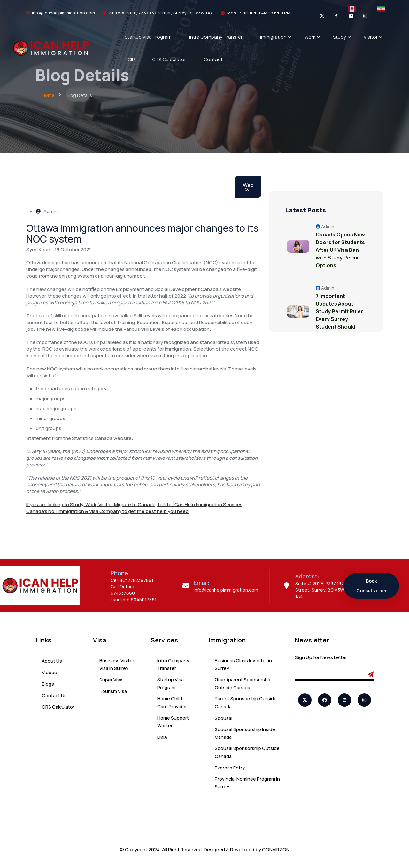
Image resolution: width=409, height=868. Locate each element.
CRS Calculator (59, 707)
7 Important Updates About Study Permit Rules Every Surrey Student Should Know (336, 323)
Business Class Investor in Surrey (243, 665)
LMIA (162, 740)
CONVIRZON (276, 854)
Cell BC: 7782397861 (132, 580)
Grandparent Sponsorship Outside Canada (244, 685)
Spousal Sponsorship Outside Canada (239, 756)
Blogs (48, 684)
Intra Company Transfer (174, 665)
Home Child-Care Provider (172, 705)
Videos (49, 672)
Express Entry (230, 772)
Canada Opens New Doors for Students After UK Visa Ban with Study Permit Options (340, 254)
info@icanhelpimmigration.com (63, 13)
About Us (52, 661)
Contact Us (55, 695)
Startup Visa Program (171, 685)
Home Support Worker (174, 725)
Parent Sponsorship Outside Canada (247, 705)
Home (48, 95)
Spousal (224, 720)
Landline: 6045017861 (134, 599)
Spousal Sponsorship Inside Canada (246, 736)
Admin (47, 211)
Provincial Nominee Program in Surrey (246, 787)
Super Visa (111, 681)
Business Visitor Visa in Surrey (117, 665)
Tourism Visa (114, 692)
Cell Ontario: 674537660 (124, 590)
